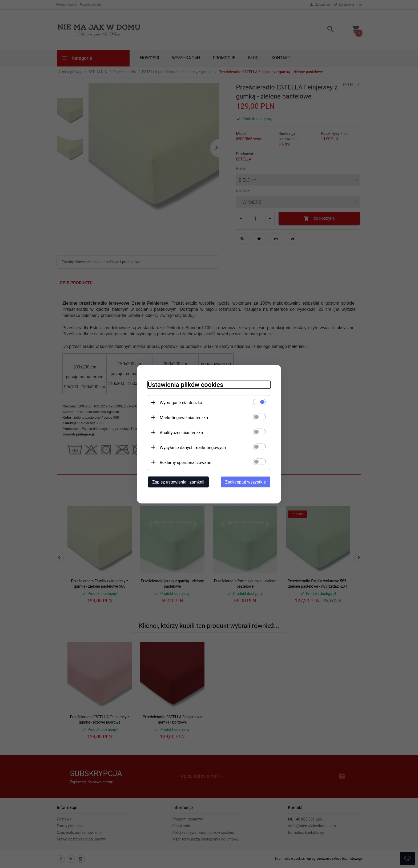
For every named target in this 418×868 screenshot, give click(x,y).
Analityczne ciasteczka (181, 432)
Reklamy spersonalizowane (185, 462)
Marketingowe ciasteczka (184, 417)
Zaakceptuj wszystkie (246, 482)
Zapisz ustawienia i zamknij (178, 482)
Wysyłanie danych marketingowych (193, 447)
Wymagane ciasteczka (181, 402)
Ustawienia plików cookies (185, 384)
